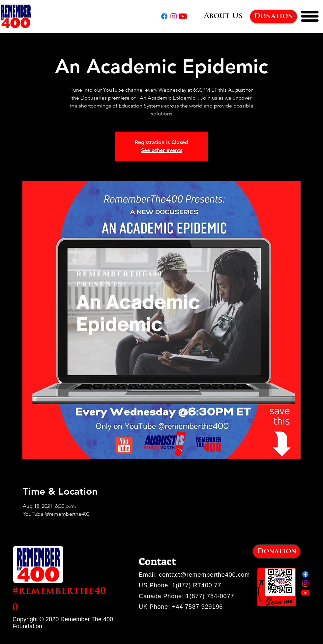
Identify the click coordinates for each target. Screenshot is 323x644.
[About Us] (223, 16)
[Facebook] (164, 16)
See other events (162, 150)
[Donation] (274, 16)
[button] (310, 16)
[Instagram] (174, 16)
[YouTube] (183, 16)
